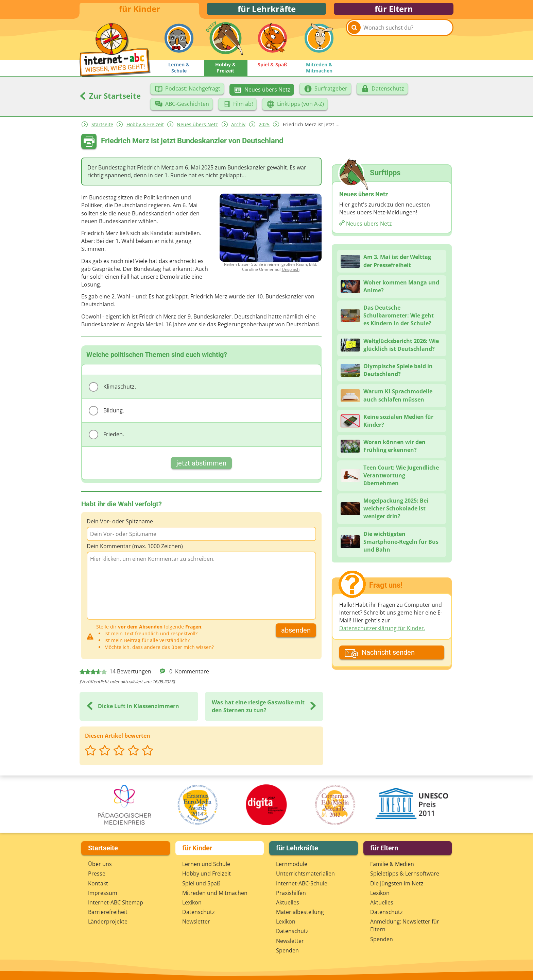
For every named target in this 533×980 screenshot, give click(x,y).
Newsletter (196, 921)
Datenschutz (199, 912)
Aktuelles (288, 902)
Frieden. (106, 439)
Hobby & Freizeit (145, 129)
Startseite (102, 129)
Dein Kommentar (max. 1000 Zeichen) (135, 551)
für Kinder (140, 11)
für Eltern (394, 11)
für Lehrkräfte (267, 11)
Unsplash (291, 274)
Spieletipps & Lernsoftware (405, 873)
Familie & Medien (392, 864)
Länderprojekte (108, 921)
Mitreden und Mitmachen (215, 893)
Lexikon (192, 902)
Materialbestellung (300, 912)
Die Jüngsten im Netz (397, 883)
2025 (264, 129)
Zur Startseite (110, 100)
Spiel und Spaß (201, 883)
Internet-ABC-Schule (302, 883)
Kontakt (98, 883)
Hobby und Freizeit (207, 873)
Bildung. (106, 415)
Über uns (100, 864)
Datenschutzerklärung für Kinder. (382, 633)
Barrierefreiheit (108, 912)
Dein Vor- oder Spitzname (120, 526)
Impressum (103, 893)
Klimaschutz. (112, 392)
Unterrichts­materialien (305, 873)
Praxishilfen (291, 893)
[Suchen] (354, 45)
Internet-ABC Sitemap (116, 902)
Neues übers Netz (197, 129)
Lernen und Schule (206, 864)
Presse (97, 873)
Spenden (287, 950)
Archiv (238, 129)
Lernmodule (292, 864)
